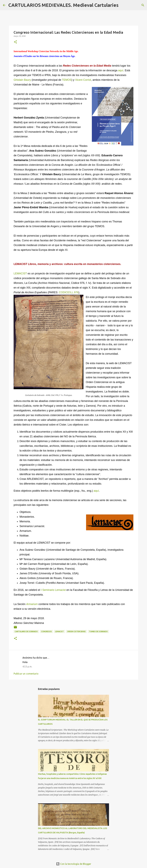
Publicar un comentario (26, 674)
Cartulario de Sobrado (26, 631)
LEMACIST (20, 273)
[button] (15, 42)
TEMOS (67, 80)
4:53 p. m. (27, 667)
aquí (121, 70)
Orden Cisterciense (76, 631)
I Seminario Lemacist (53, 590)
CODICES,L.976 (69, 292)
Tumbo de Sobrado (98, 631)
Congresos (46, 631)
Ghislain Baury (22, 80)
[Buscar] (123, 5)
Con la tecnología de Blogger (74, 864)
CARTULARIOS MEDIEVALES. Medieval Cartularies (63, 5)
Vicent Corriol (83, 80)
